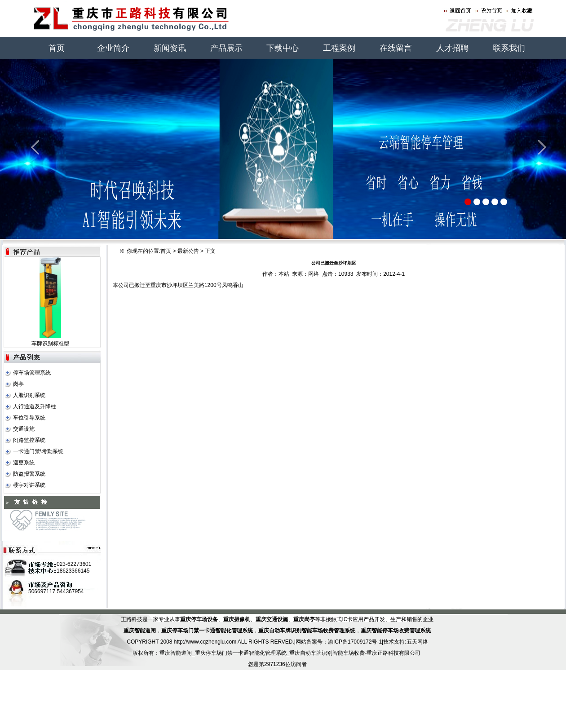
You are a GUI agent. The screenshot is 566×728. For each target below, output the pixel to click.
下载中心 (283, 48)
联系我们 (509, 48)
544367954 (70, 591)
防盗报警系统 (29, 474)
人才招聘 (452, 48)
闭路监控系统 (29, 440)
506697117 (42, 591)
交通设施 (24, 429)
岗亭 (18, 384)
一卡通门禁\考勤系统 (38, 451)
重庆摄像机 (237, 619)
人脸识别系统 (29, 395)
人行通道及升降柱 (35, 406)
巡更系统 (24, 463)
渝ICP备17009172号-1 (355, 642)
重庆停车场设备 (199, 619)
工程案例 (339, 48)
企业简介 (113, 48)
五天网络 (417, 642)
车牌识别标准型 (50, 344)
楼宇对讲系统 (29, 485)
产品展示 (226, 48)
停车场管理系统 (32, 373)
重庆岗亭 (304, 619)
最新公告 (188, 251)
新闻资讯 (170, 48)
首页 (57, 48)
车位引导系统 (29, 418)
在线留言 (396, 48)
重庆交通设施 (272, 619)
